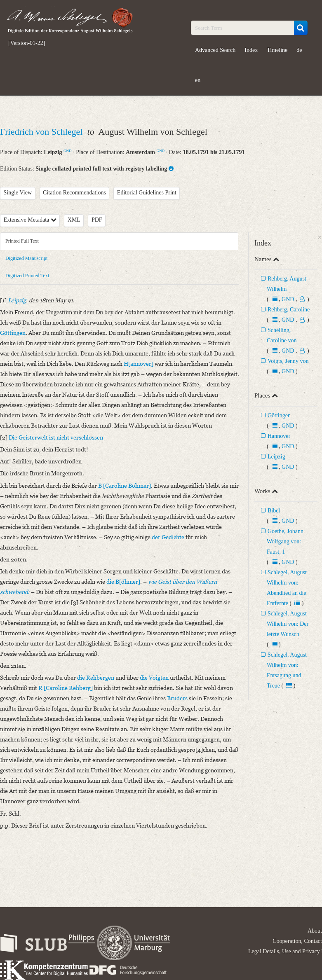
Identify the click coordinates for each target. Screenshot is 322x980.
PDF (97, 220)
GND (68, 151)
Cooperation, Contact (297, 941)
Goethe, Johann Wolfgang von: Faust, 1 (285, 541)
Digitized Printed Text (27, 276)
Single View (18, 193)
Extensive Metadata (30, 220)
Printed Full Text (22, 241)
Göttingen (279, 415)
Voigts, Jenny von (288, 361)
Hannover (279, 436)
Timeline (277, 50)
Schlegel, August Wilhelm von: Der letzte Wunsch (288, 624)
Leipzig (276, 457)
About (315, 931)
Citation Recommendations (74, 193)
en (198, 80)
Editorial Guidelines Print (147, 193)
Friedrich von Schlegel (42, 132)
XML (74, 220)
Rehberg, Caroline (289, 310)
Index (251, 50)
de (299, 50)
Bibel (274, 511)
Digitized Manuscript (26, 258)
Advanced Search (215, 50)
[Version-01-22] (27, 43)
